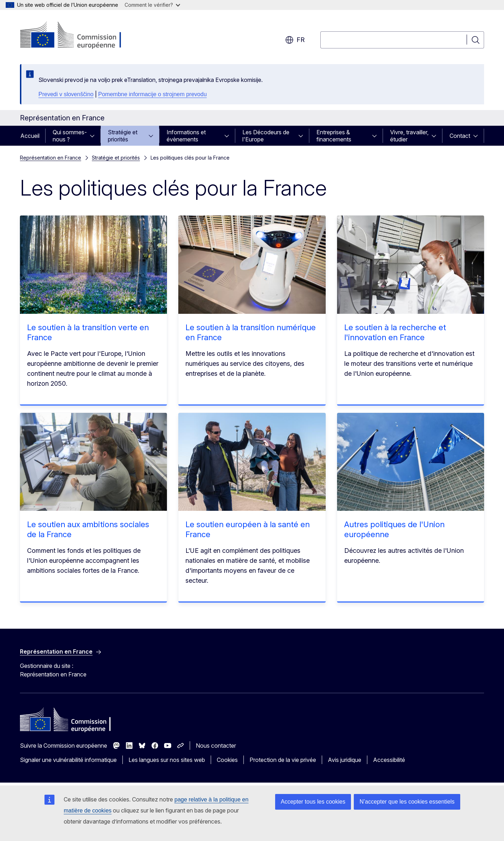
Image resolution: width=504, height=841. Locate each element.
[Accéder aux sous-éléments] (94, 136)
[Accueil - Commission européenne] (77, 36)
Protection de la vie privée (283, 760)
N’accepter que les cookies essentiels (407, 802)
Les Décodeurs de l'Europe (266, 136)
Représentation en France (51, 158)
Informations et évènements (186, 136)
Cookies (227, 760)
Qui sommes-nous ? (70, 136)
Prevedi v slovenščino (66, 94)
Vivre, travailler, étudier (409, 136)
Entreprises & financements (334, 136)
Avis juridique (345, 760)
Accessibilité (389, 760)
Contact (460, 136)
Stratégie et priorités (123, 136)
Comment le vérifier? (152, 5)
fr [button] (295, 40)
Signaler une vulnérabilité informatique (68, 760)
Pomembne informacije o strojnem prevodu (153, 94)
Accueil (30, 136)
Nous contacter (216, 746)
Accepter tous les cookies (313, 802)
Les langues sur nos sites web (167, 760)
